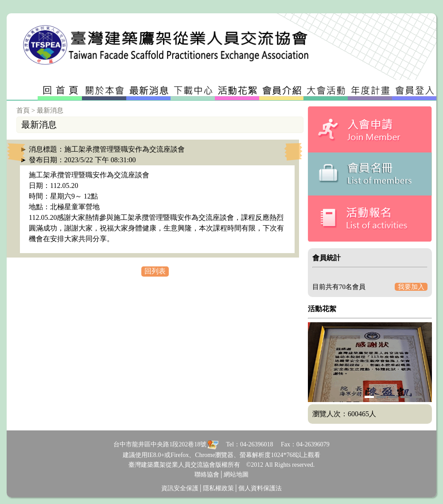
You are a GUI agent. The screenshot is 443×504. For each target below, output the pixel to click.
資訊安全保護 (180, 488)
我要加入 (411, 287)
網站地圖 (236, 475)
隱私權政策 (218, 488)
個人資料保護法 (260, 488)
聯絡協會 (207, 475)
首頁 (23, 110)
